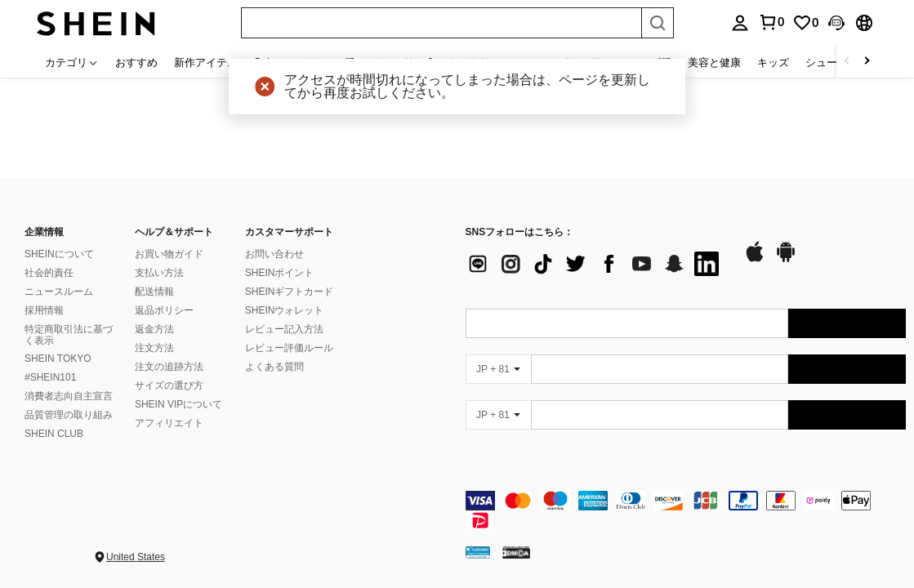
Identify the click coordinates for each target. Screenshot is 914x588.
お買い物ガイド (169, 254)
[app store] (755, 260)
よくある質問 (274, 367)
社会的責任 (49, 273)
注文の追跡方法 (169, 367)
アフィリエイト (169, 423)
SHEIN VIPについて (178, 404)
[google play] (786, 260)
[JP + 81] (498, 369)
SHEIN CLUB (54, 434)
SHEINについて (59, 254)
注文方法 (154, 348)
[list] (596, 264)
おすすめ (136, 62)
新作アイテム (206, 62)
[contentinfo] (686, 510)
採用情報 (44, 310)
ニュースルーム (59, 292)
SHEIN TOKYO (58, 359)
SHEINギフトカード (290, 292)
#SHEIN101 (50, 377)
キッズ (773, 62)
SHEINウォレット (285, 310)
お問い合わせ (274, 254)
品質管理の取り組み (69, 415)
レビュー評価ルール (289, 348)
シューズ (827, 62)
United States (136, 557)
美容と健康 (714, 62)
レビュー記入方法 (284, 329)
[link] (805, 23)
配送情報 (154, 292)
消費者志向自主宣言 (69, 396)
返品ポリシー (164, 310)
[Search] (658, 23)
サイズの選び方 (169, 385)
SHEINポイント (280, 273)
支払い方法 (159, 273)
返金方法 (154, 329)
